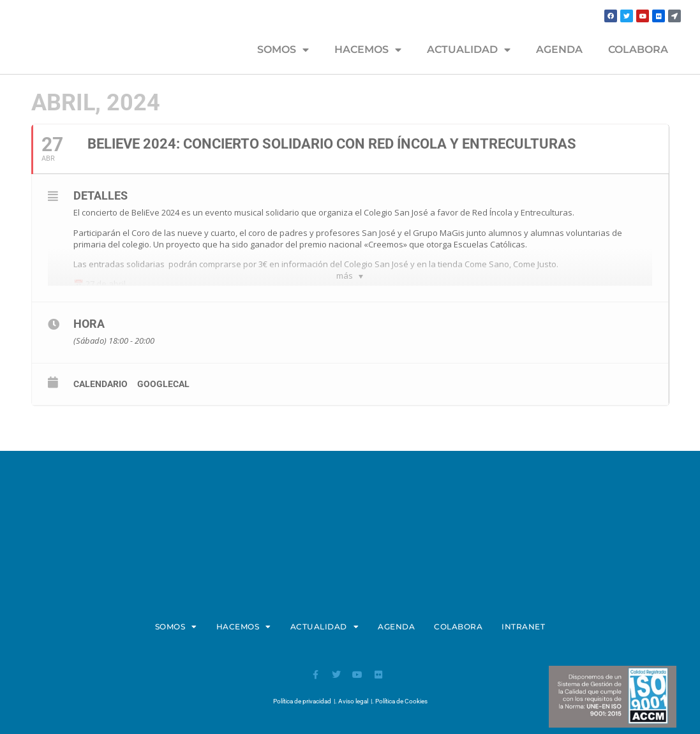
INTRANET (523, 627)
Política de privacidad (302, 701)
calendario (101, 384)
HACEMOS (368, 50)
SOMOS (283, 50)
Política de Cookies (401, 701)
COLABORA (638, 49)
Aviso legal (353, 701)
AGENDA (559, 49)
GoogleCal (163, 384)
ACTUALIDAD (469, 50)
